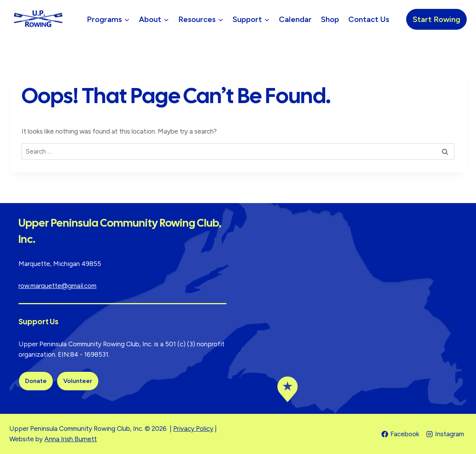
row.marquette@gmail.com (57, 286)
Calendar (295, 19)
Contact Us (369, 19)
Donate (36, 381)
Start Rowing (436, 19)
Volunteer (78, 381)
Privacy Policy (193, 429)
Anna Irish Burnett (71, 439)
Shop (330, 19)
